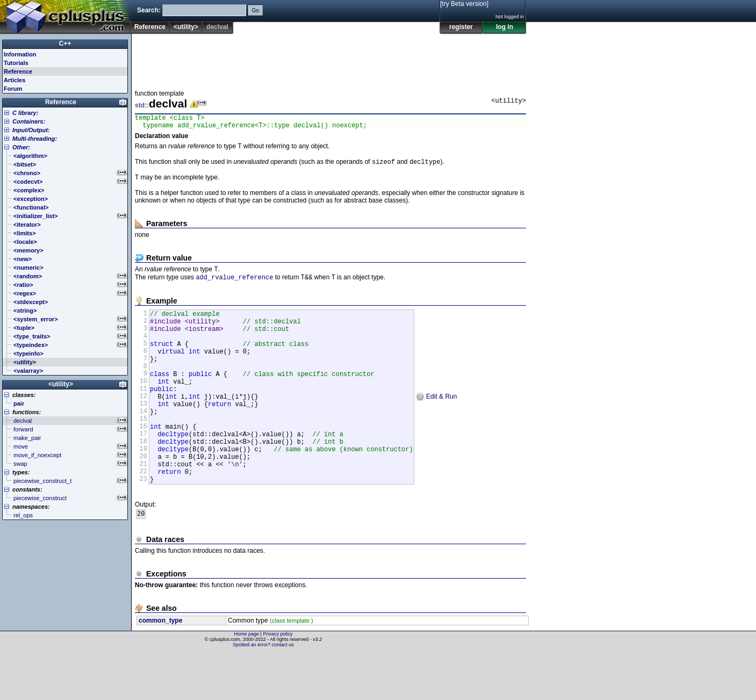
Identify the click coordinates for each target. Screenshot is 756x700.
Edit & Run (437, 424)
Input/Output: (31, 130)
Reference (150, 27)
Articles (15, 80)
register (461, 27)
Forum (13, 89)
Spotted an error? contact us (263, 692)
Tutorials (16, 63)
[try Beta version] (464, 4)
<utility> (186, 27)
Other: (21, 147)
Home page (247, 681)
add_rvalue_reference (234, 286)
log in (505, 27)
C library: (25, 113)
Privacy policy (278, 681)
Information (20, 54)
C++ (65, 44)
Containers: (29, 121)
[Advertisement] (330, 59)
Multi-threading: (35, 139)
